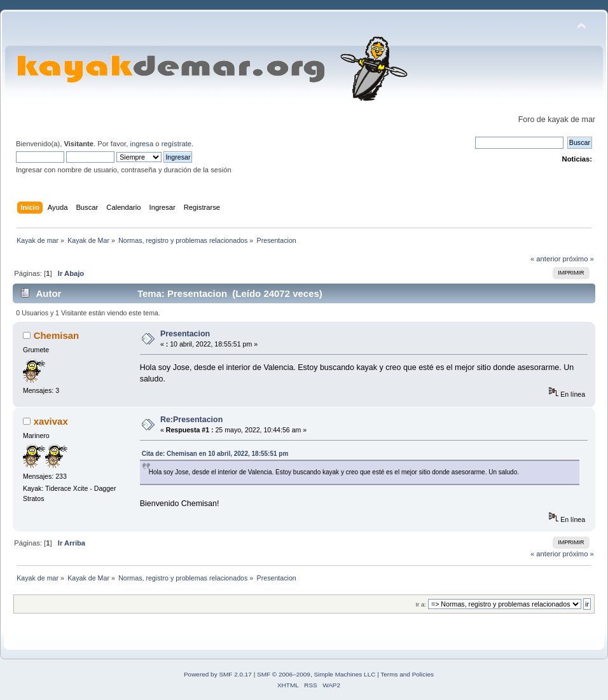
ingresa (142, 144)
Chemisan (57, 335)
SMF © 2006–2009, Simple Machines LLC (316, 674)
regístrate (176, 144)
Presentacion (185, 334)
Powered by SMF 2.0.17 (218, 674)
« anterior (545, 259)
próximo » (578, 259)
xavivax (51, 421)
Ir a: (420, 604)
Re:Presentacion (191, 420)
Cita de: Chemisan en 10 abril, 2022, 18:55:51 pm (215, 454)
